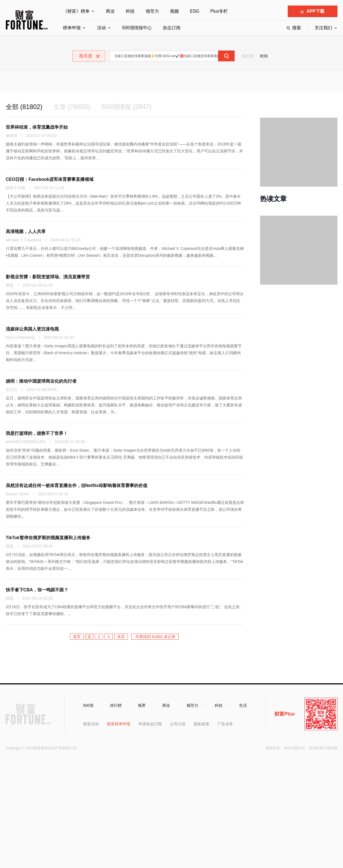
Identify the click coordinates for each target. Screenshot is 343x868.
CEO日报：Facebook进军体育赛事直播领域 (50, 180)
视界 (142, 706)
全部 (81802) (25, 107)
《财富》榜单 (76, 11)
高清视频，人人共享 (26, 232)
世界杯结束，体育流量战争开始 (37, 127)
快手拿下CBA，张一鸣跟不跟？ (37, 590)
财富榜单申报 (119, 724)
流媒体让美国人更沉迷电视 (32, 329)
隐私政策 (201, 724)
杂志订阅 (172, 28)
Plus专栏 (219, 11)
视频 (174, 11)
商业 (110, 11)
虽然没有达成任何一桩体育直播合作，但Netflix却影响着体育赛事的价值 (77, 486)
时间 (264, 56)
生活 (243, 706)
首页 (77, 637)
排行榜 (116, 706)
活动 (101, 28)
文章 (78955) (74, 107)
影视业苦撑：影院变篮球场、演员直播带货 (48, 277)
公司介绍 (178, 724)
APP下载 (312, 11)
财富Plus (285, 714)
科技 (130, 11)
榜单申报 (72, 28)
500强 (88, 706)
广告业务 (225, 724)
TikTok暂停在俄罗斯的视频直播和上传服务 (48, 538)
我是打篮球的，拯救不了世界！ (37, 434)
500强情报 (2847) (130, 107)
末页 (121, 637)
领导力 (152, 11)
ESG (195, 11)
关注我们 (323, 28)
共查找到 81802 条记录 (155, 637)
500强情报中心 (137, 28)
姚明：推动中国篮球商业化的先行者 (41, 381)
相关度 (248, 56)
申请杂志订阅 (150, 724)
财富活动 (91, 724)
